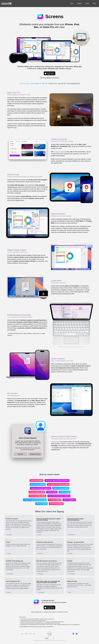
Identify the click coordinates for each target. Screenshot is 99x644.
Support (79, 3)
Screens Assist (55, 442)
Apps (72, 3)
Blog (94, 3)
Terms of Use (63, 641)
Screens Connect (59, 152)
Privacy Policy (56, 641)
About (87, 3)
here (53, 627)
